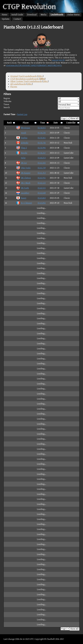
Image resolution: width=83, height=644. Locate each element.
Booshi (22, 153)
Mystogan (23, 128)
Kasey (21, 198)
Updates (6, 19)
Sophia (22, 138)
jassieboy (23, 193)
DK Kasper (23, 173)
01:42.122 (42, 183)
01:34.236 (42, 133)
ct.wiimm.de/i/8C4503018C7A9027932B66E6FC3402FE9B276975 (34, 65)
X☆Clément (24, 203)
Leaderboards (57, 15)
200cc (40, 76)
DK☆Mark (23, 183)
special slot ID (58, 60)
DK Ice (21, 163)
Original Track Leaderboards (24, 76)
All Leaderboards (18, 84)
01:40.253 (42, 158)
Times (41, 105)
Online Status (73, 15)
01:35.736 (42, 143)
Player (26, 123)
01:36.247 (42, 153)
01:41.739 (42, 168)
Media (44, 15)
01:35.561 (42, 138)
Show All (74, 119)
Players (14, 87)
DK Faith (23, 188)
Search (41, 108)
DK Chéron (23, 178)
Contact (17, 19)
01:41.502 (42, 163)
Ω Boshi (22, 143)
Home (5, 15)
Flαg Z (21, 148)
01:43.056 (42, 203)
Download (32, 15)
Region (41, 99)
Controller (71, 123)
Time (43, 123)
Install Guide (17, 15)
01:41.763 (42, 173)
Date (56, 123)
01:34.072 (42, 128)
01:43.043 (42, 198)
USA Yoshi (23, 168)
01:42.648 (42, 193)
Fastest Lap (22, 114)
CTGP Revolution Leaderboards (25, 79)
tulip (21, 158)
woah (21, 133)
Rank (9, 123)
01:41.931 (42, 178)
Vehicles (41, 102)
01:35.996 (42, 148)
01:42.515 (42, 188)
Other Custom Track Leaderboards (26, 81)
